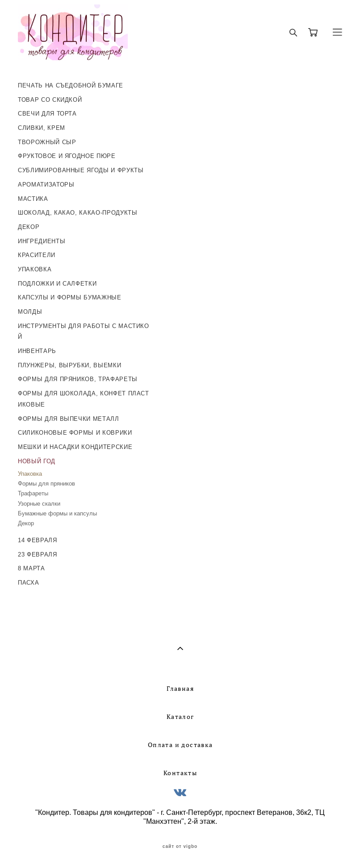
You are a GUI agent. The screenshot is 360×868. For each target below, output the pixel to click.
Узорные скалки (39, 504)
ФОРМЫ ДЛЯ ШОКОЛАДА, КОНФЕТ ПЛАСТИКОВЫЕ (84, 399)
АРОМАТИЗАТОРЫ (46, 185)
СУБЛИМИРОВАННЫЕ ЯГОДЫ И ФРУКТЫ (81, 170)
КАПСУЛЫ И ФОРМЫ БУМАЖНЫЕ (70, 297)
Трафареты (33, 493)
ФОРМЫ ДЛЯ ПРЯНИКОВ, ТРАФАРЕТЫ (78, 379)
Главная (180, 689)
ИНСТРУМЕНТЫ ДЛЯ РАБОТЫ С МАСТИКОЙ (84, 332)
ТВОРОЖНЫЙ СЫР (47, 142)
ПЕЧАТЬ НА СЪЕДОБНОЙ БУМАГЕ (71, 85)
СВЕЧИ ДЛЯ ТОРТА (47, 114)
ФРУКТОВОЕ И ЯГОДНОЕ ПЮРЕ (67, 156)
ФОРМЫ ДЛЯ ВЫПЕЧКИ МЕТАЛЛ (69, 419)
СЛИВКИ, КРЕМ (42, 128)
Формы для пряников (46, 484)
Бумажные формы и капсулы (57, 513)
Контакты (180, 773)
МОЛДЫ (30, 312)
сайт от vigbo (180, 847)
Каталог (180, 717)
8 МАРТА (31, 568)
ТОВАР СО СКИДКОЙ (50, 100)
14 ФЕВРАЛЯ (38, 540)
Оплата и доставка (180, 745)
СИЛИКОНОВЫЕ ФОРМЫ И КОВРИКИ (75, 433)
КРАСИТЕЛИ (37, 255)
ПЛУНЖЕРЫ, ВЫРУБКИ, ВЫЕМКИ (69, 365)
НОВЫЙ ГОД (37, 461)
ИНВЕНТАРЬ (37, 351)
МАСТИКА (33, 199)
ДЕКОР (29, 227)
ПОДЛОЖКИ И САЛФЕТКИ (57, 284)
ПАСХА (28, 583)
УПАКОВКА (35, 269)
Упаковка (30, 474)
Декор (26, 523)
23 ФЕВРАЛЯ (38, 554)
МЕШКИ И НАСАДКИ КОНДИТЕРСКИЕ (75, 447)
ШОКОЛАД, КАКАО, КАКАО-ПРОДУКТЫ (78, 213)
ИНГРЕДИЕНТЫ (42, 241)
